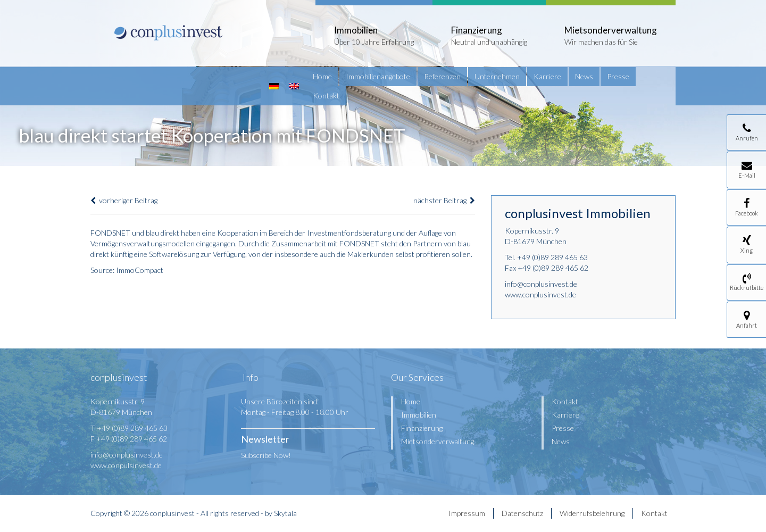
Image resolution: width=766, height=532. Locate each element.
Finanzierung (422, 428)
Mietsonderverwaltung (438, 441)
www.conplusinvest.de (540, 294)
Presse (618, 76)
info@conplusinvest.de (541, 284)
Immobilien (419, 415)
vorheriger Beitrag (124, 200)
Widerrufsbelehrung (592, 513)
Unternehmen (497, 76)
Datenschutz (522, 513)
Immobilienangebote (378, 76)
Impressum (467, 513)
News (584, 76)
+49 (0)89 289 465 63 (552, 257)
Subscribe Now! (266, 455)
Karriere (547, 76)
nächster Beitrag (444, 200)
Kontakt (326, 95)
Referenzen (442, 76)
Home (322, 76)
